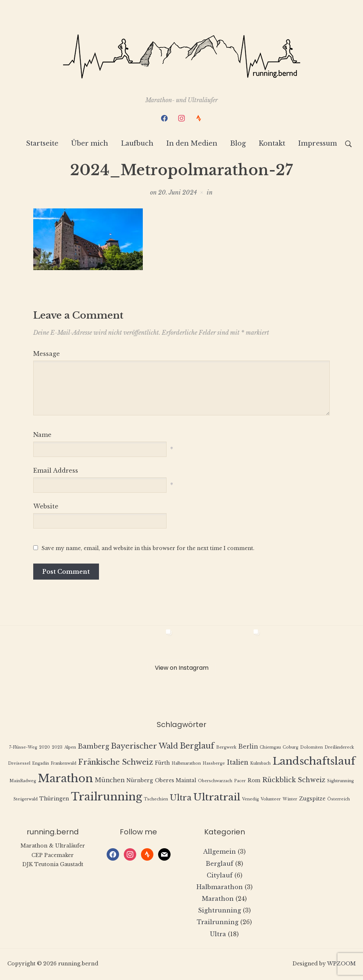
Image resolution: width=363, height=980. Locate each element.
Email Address (56, 472)
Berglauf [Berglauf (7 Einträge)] (197, 747)
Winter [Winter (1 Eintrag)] (290, 800)
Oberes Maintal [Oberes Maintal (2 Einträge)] (175, 782)
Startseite (42, 145)
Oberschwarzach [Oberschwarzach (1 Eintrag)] (215, 782)
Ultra (218, 935)
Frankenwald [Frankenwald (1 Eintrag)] (64, 764)
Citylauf (220, 876)
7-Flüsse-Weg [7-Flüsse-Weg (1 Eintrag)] (23, 748)
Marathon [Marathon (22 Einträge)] (66, 780)
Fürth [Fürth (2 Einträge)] (162, 764)
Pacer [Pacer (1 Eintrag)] (240, 782)
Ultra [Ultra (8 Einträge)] (181, 799)
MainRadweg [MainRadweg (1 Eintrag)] (23, 782)
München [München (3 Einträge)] (110, 781)
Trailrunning (218, 923)
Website (46, 507)
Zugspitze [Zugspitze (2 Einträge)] (312, 800)
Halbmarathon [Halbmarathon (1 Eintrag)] (186, 764)
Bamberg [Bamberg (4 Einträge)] (93, 747)
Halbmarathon (220, 888)
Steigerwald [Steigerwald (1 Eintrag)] (26, 800)
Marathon (218, 900)
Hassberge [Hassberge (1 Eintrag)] (214, 764)
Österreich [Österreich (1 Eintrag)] (339, 800)
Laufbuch (137, 145)
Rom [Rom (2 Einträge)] (254, 782)
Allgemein (219, 853)
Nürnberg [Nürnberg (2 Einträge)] (140, 782)
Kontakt (272, 145)
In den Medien (192, 145)
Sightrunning (219, 911)
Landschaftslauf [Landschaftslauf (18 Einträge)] (314, 762)
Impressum (318, 145)
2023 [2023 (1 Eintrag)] (57, 748)
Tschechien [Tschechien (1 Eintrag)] (156, 800)
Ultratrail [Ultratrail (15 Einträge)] (217, 798)
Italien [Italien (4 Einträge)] (238, 763)
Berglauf (219, 864)
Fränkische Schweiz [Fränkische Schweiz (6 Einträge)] (116, 763)
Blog (238, 145)
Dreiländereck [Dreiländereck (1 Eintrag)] (339, 748)
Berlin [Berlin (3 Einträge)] (248, 747)
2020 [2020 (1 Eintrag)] (45, 748)
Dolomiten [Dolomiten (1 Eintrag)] (312, 748)
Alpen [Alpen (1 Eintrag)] (70, 748)
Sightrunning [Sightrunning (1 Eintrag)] (341, 782)
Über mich (90, 145)
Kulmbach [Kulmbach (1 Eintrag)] (260, 764)
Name (42, 435)
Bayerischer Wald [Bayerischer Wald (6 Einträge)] (145, 747)
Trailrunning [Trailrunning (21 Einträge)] (106, 798)
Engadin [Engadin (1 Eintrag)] (41, 764)
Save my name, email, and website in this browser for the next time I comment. (148, 549)
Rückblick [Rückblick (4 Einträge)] (279, 781)
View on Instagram (182, 668)
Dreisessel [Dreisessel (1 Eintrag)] (19, 764)
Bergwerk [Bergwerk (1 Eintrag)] (226, 748)
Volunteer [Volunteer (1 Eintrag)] (271, 800)
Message (47, 354)
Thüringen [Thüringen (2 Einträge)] (54, 800)
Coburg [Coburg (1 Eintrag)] (291, 748)
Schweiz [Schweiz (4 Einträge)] (312, 781)
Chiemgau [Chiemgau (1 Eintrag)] (270, 748)
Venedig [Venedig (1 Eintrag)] (251, 800)
